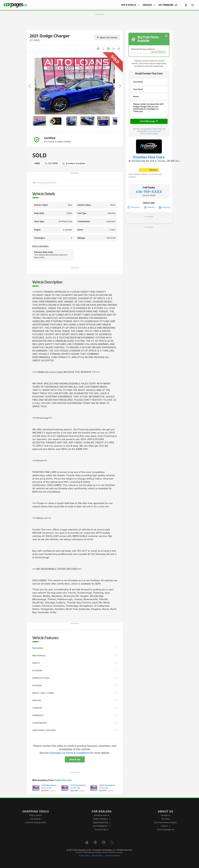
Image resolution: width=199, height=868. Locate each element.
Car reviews (36, 819)
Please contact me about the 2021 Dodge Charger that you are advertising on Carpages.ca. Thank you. (149, 109)
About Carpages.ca (165, 829)
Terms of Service (146, 134)
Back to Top (75, 759)
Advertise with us (102, 815)
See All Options (158, 52)
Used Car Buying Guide (36, 822)
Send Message (149, 121)
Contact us (166, 815)
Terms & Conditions (112, 856)
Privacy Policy (152, 131)
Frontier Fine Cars (63, 780)
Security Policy (97, 856)
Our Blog (165, 819)
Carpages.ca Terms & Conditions (69, 753)
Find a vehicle (36, 815)
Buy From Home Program (165, 822)
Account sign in (102, 829)
